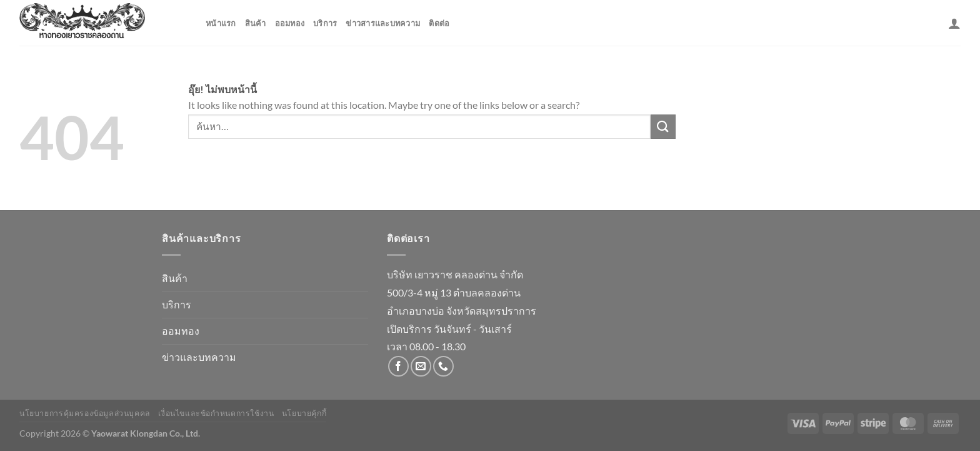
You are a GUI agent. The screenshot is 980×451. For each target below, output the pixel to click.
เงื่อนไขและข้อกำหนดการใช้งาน (216, 413)
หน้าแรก (221, 23)
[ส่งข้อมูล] (663, 127)
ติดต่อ (439, 23)
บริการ (325, 23)
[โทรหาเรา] (443, 366)
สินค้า (256, 23)
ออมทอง (290, 23)
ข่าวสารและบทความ (383, 23)
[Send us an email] (421, 366)
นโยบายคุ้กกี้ (304, 413)
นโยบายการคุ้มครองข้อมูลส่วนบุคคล (85, 413)
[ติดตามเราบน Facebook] (398, 366)
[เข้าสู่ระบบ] (954, 23)
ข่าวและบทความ (199, 357)
